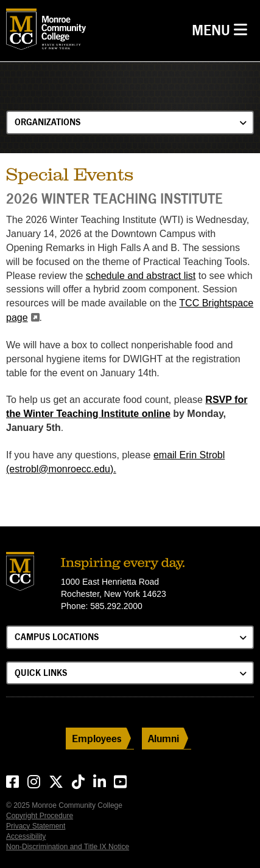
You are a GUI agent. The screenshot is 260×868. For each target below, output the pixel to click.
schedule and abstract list (141, 276)
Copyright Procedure (40, 816)
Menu (223, 29)
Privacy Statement (36, 826)
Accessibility (26, 836)
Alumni (163, 738)
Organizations (47, 122)
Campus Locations (57, 637)
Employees (97, 738)
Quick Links (41, 673)
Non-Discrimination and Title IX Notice (68, 847)
